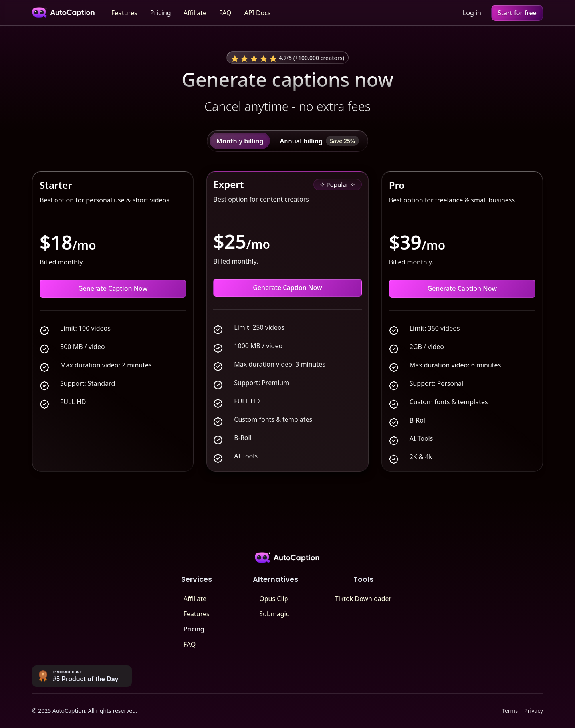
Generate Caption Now (113, 288)
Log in (472, 13)
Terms (510, 711)
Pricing (161, 13)
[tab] (240, 141)
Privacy (534, 711)
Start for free (517, 13)
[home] (64, 13)
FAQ (225, 13)
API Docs (257, 13)
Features (124, 13)
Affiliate (195, 13)
